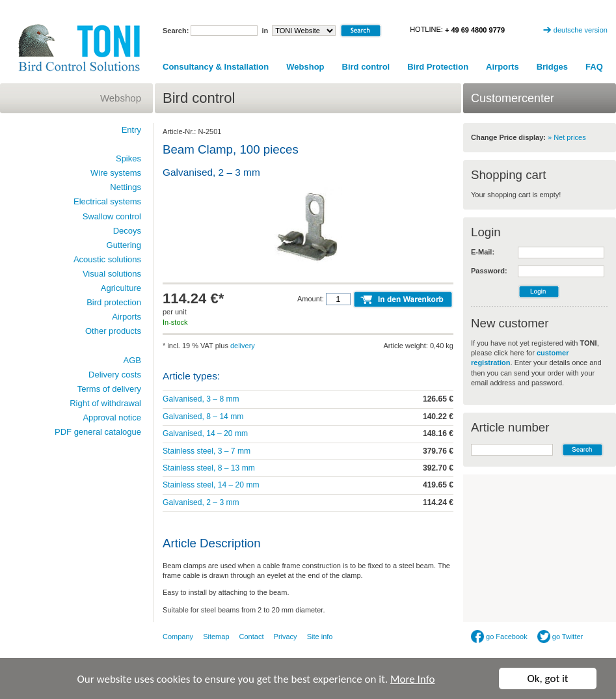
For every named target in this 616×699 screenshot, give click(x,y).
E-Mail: (483, 252)
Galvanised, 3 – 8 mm (201, 399)
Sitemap (216, 637)
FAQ (594, 67)
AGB (132, 360)
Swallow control (112, 216)
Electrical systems (107, 201)
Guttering (124, 245)
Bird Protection (438, 67)
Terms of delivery (109, 389)
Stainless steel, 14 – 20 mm (211, 485)
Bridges (552, 67)
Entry (131, 130)
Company (178, 637)
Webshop (305, 67)
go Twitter (560, 637)
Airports (502, 67)
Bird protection (114, 302)
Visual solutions (112, 274)
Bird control (366, 67)
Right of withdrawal (105, 403)
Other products (113, 331)
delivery (243, 346)
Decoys (127, 231)
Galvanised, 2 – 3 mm (201, 502)
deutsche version (581, 30)
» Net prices (567, 137)
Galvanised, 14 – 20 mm (205, 433)
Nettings (126, 187)
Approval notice (112, 418)
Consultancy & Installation (216, 67)
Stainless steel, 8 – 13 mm (209, 468)
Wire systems (116, 173)
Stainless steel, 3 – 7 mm (207, 451)
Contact (252, 637)
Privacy (286, 637)
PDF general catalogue (98, 432)
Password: (489, 271)
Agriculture (121, 288)
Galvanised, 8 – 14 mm (203, 417)
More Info (412, 679)
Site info (320, 637)
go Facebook (499, 637)
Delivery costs (115, 375)
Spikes (128, 158)
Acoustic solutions (107, 259)
